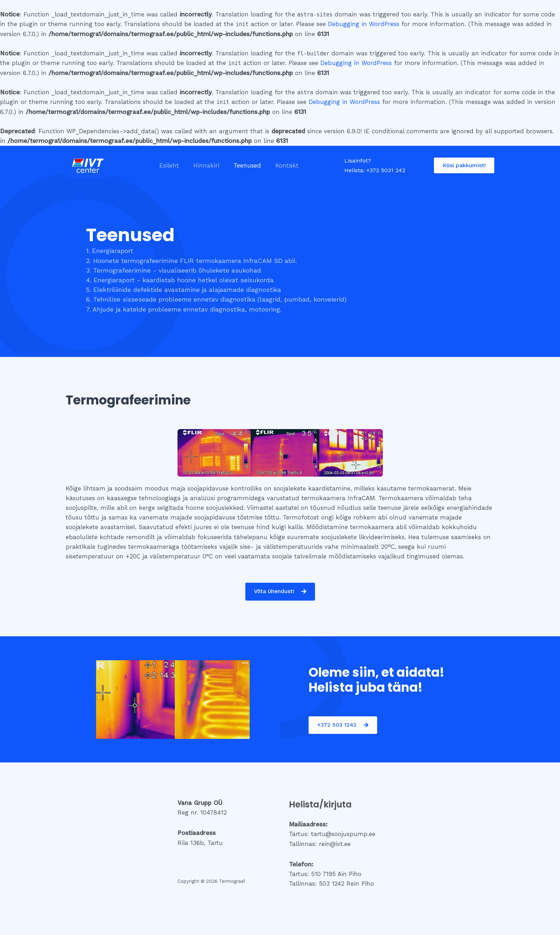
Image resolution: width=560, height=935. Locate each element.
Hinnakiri (203, 165)
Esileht (168, 165)
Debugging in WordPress (364, 24)
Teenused (242, 165)
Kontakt (279, 165)
